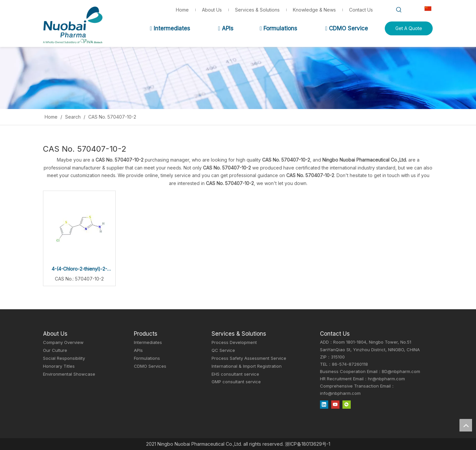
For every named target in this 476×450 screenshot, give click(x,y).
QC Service (223, 350)
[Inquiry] (238, 78)
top (466, 425)
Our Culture (55, 350)
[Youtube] (335, 404)
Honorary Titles (59, 366)
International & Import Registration (247, 366)
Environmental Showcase (69, 374)
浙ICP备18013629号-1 (308, 444)
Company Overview (63, 342)
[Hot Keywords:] (399, 10)
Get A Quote (409, 28)
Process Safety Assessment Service (249, 358)
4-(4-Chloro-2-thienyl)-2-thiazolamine (79, 269)
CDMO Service (347, 28)
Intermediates (170, 28)
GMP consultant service (236, 382)
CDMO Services (150, 366)
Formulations (278, 28)
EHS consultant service (235, 374)
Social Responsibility (64, 358)
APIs (226, 28)
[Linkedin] (324, 404)
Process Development (234, 342)
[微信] (347, 404)
